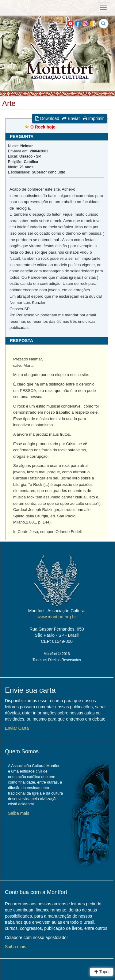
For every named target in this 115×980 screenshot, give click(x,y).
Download (47, 118)
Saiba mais (19, 813)
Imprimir (93, 118)
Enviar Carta (17, 728)
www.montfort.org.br (57, 617)
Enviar (71, 118)
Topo (101, 972)
